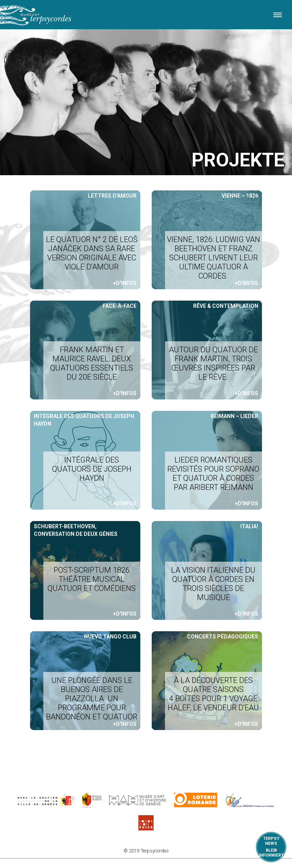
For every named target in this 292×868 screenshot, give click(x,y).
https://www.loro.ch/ (196, 800)
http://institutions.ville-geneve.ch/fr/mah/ (138, 800)
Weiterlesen (85, 240)
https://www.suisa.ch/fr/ (146, 823)
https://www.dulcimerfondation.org (250, 800)
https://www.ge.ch (92, 800)
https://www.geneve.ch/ (46, 800)
